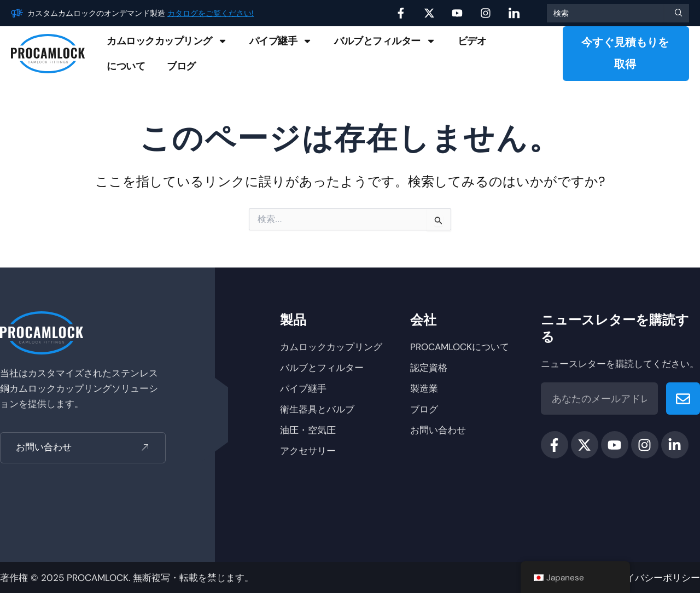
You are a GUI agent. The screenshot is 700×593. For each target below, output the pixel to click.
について (126, 66)
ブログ (181, 66)
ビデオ (472, 41)
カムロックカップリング (167, 41)
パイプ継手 (281, 41)
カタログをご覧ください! (211, 13)
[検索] (676, 13)
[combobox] (605, 13)
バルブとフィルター (385, 41)
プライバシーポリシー (654, 578)
